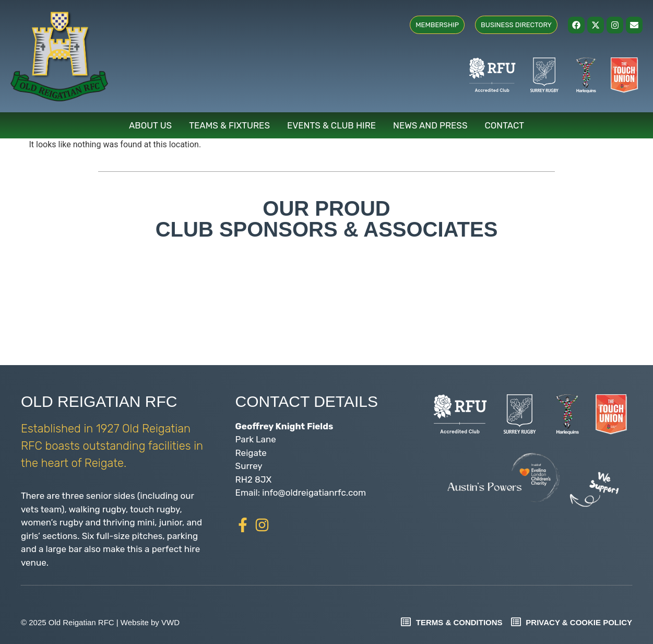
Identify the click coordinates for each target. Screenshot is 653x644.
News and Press (430, 125)
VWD (170, 622)
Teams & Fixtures (229, 125)
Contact (505, 125)
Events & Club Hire (331, 125)
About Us (150, 125)
